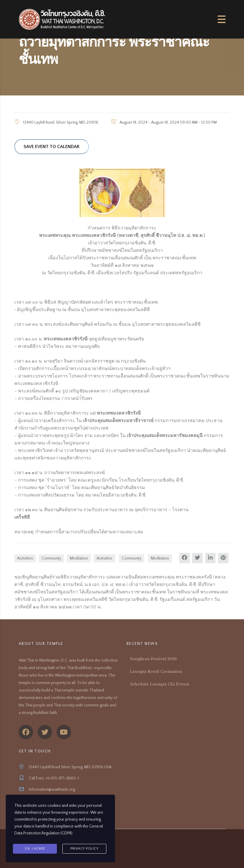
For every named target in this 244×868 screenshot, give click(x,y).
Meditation (79, 558)
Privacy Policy (84, 849)
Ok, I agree (35, 849)
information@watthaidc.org (52, 790)
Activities (25, 558)
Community (51, 558)
